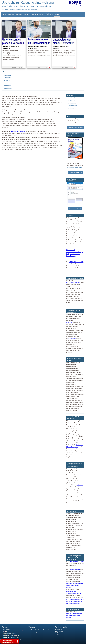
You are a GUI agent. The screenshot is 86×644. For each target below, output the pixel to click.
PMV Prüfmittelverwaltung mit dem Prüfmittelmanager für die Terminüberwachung (75, 601)
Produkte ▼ (49, 14)
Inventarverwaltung (38, 14)
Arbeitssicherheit (8, 83)
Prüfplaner (69, 322)
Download (11, 14)
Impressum (59, 630)
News (57, 14)
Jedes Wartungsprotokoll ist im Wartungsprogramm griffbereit (74, 585)
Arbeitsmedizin (8, 75)
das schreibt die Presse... (75, 127)
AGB (57, 633)
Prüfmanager (72, 338)
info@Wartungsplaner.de (74, 167)
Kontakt (27, 14)
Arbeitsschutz (7, 80)
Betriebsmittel (8, 86)
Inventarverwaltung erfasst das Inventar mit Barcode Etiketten (74, 616)
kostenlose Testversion (75, 172)
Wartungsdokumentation (74, 282)
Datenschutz (59, 631)
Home (4, 14)
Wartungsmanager (74, 569)
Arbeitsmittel (7, 78)
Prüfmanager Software (77, 561)
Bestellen (19, 14)
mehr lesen (17, 67)
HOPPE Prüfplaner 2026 (76, 262)
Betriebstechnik (8, 88)
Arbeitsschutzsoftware (18, 131)
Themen (58, 634)
